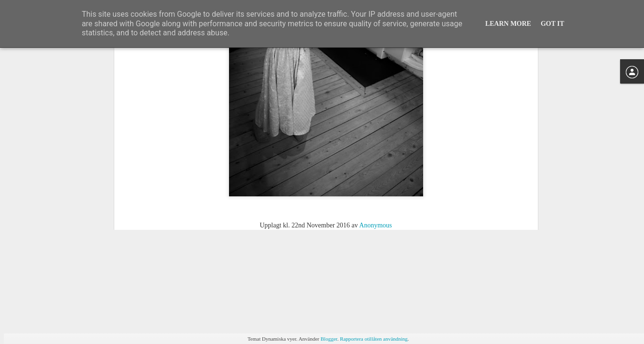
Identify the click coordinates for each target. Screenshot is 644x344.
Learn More (508, 24)
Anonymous (375, 154)
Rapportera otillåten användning (374, 339)
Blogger (329, 339)
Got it (552, 24)
